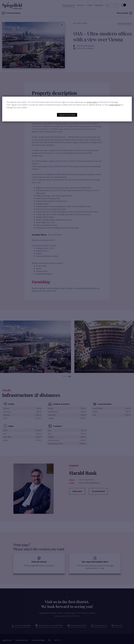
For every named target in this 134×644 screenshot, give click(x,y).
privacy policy (92, 102)
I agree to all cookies (67, 115)
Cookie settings (115, 105)
